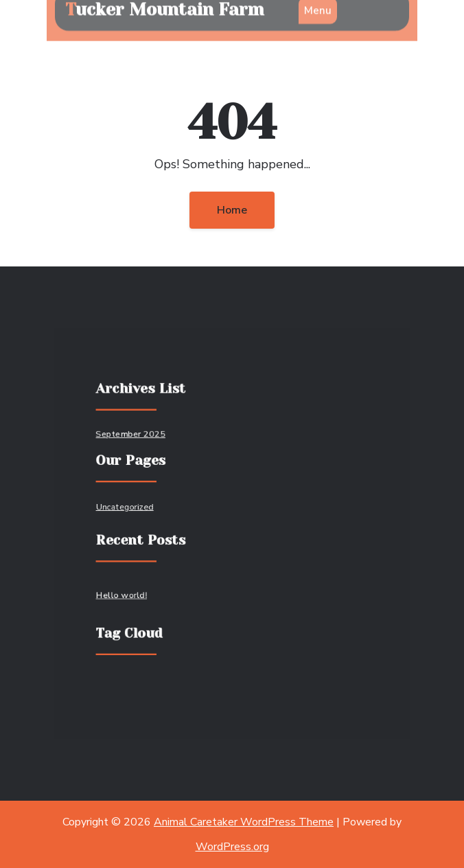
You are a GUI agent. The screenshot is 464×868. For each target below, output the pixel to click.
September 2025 (134, 437)
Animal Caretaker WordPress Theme (244, 822)
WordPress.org (232, 847)
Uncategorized (128, 507)
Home (232, 210)
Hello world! (125, 593)
